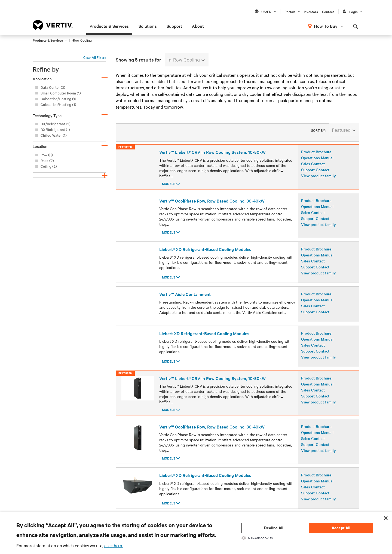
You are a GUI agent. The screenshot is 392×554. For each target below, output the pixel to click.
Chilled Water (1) (54, 135)
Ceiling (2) (49, 166)
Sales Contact (313, 168)
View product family (318, 180)
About (198, 26)
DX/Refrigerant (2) (56, 124)
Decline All (274, 528)
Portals (290, 11)
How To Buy (326, 26)
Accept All (341, 528)
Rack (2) (47, 160)
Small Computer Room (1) (61, 93)
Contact (328, 11)
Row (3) (47, 155)
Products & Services (109, 26)
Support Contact (315, 174)
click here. (114, 545)
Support (174, 26)
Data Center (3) (53, 87)
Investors (311, 11)
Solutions (148, 26)
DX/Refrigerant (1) (55, 129)
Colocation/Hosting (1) (58, 99)
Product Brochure (316, 156)
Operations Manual (317, 162)
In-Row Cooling (186, 59)
